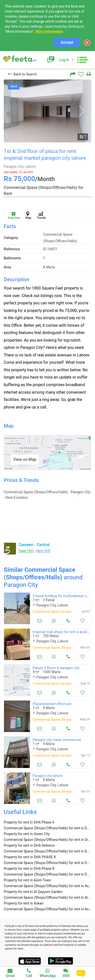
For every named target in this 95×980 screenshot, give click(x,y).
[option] (47, 111)
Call (29, 973)
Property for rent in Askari (24, 903)
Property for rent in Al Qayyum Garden (33, 892)
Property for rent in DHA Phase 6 (29, 822)
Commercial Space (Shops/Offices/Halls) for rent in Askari (47, 909)
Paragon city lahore (47, 776)
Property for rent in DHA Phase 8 (29, 869)
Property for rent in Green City (27, 834)
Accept (67, 42)
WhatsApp (47, 973)
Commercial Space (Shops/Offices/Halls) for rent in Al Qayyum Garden (47, 897)
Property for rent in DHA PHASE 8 (30, 857)
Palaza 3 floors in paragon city (56, 668)
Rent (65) (43, 551)
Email (11, 973)
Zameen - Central (34, 545)
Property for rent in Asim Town (27, 880)
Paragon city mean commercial (57, 740)
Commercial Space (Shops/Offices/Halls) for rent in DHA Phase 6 (47, 828)
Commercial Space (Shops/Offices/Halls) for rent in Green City (47, 840)
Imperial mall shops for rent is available (63, 632)
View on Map (25, 459)
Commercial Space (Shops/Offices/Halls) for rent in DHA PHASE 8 (47, 863)
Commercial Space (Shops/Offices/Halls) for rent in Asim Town (47, 886)
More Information (49, 31)
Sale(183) (26, 551)
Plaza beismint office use (52, 704)
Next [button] (82, 111)
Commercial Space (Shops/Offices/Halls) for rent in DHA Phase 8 (47, 874)
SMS (66, 973)
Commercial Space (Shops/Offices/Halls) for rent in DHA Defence (47, 851)
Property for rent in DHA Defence (29, 845)
